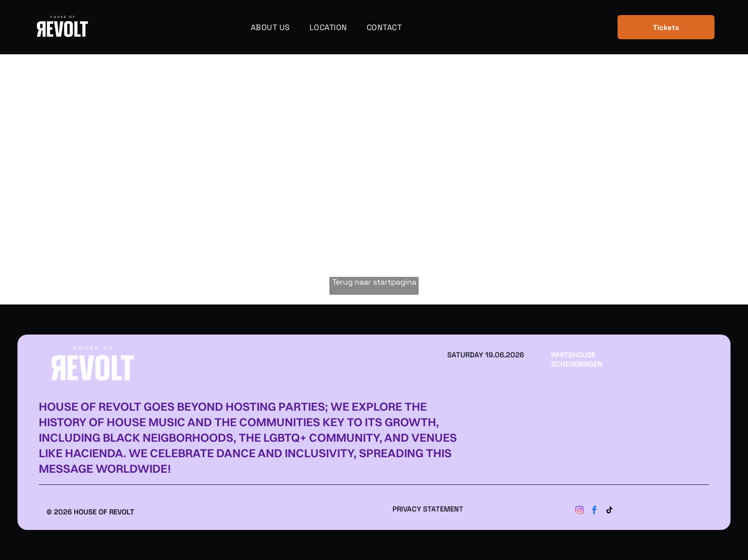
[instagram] (580, 512)
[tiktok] (610, 512)
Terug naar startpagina (374, 282)
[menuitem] (270, 27)
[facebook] (595, 512)
